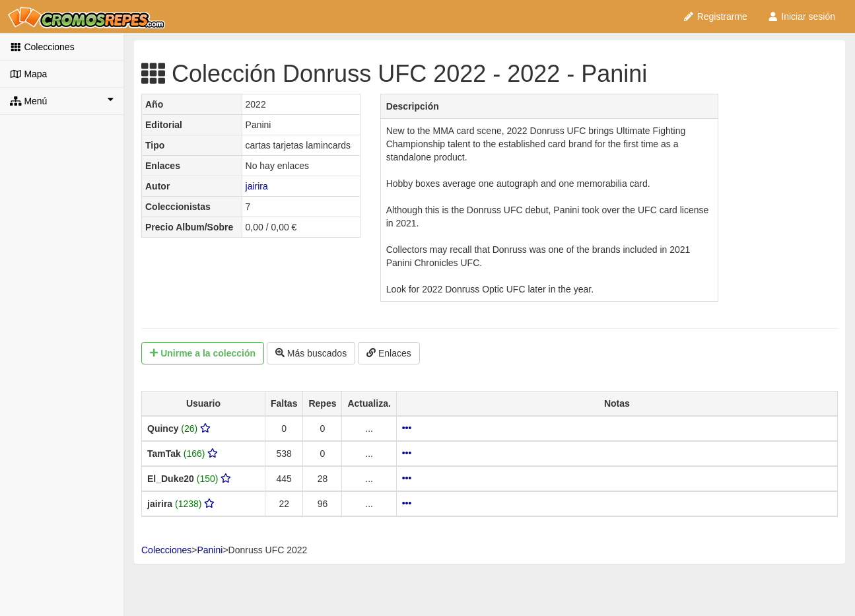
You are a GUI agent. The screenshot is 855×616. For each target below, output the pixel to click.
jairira (257, 186)
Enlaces (389, 353)
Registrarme (715, 17)
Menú (62, 100)
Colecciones (42, 47)
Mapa (28, 74)
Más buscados (311, 353)
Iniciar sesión (801, 17)
